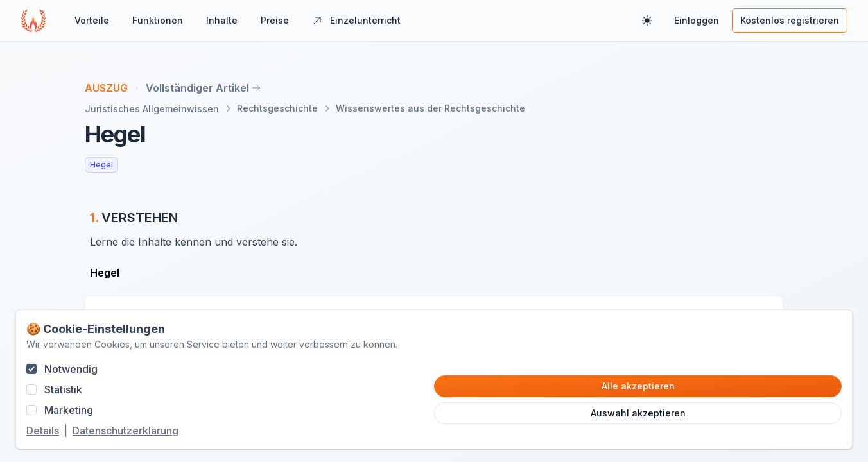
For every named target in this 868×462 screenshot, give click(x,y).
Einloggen (697, 20)
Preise (275, 20)
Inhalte (222, 20)
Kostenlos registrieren (790, 20)
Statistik (63, 389)
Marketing (69, 410)
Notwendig (71, 369)
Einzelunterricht (356, 20)
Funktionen (158, 20)
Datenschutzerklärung (126, 431)
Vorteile (92, 20)
